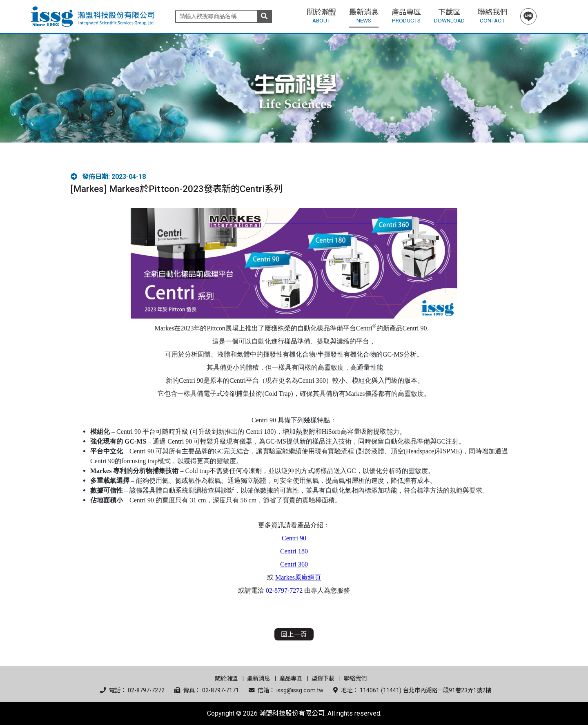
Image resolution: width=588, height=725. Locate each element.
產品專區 (291, 679)
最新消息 (258, 679)
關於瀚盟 (226, 679)
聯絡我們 (355, 679)
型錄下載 (323, 679)
